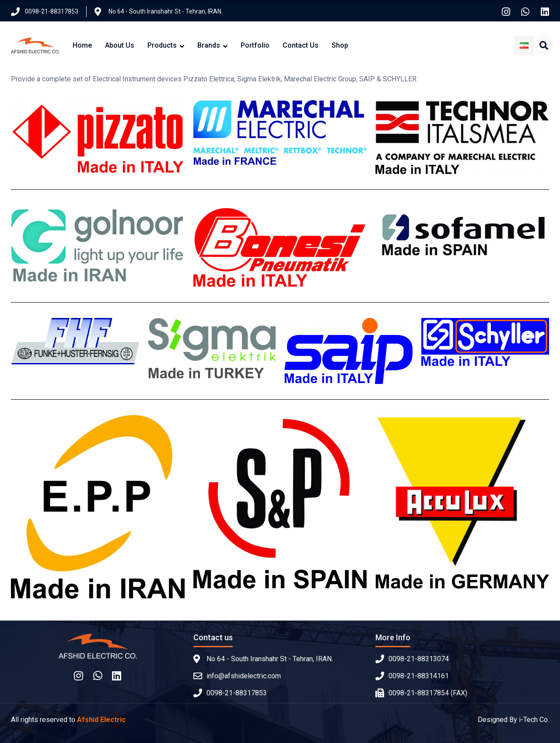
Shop (340, 45)
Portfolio (255, 45)
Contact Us (301, 45)
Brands (209, 45)
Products (162, 45)
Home (82, 45)
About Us (120, 45)
